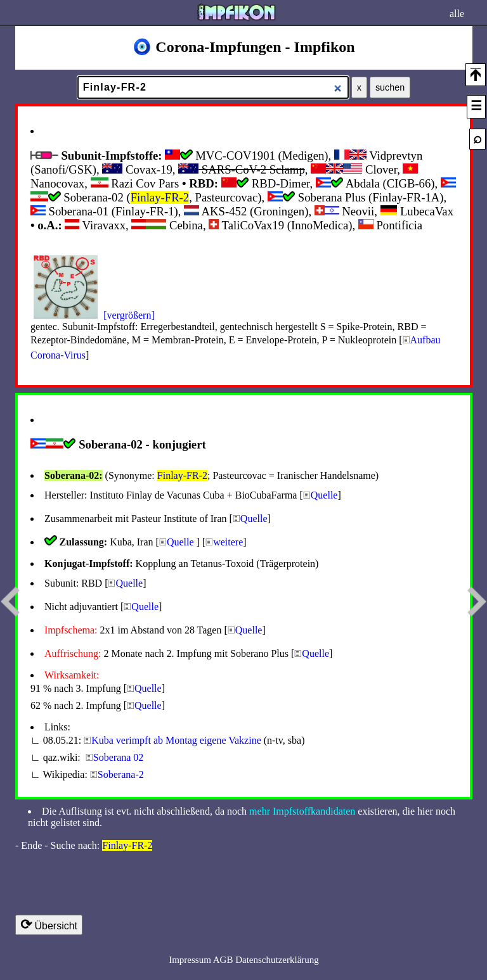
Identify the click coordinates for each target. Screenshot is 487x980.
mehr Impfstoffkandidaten (302, 811)
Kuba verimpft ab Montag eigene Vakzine (176, 740)
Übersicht (49, 925)
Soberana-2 (121, 774)
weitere (228, 542)
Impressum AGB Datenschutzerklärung (244, 960)
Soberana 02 (119, 757)
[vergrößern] (129, 315)
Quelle (324, 495)
